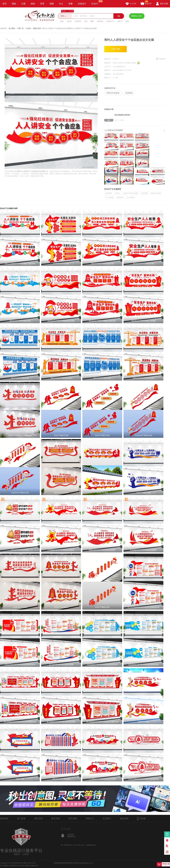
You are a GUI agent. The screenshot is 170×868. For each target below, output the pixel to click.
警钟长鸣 (120, 198)
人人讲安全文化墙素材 (114, 130)
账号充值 (56, 818)
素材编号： (108, 59)
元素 (23, 4)
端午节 (120, 21)
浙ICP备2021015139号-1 (28, 863)
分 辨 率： (108, 67)
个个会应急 (109, 198)
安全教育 (109, 193)
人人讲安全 (131, 198)
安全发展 (144, 193)
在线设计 (82, 4)
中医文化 (100, 21)
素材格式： (108, 63)
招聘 (62, 21)
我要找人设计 (137, 16)
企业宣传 (78, 21)
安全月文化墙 (156, 193)
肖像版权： (108, 74)
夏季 (92, 21)
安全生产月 (110, 21)
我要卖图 (167, 834)
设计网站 (12, 28)
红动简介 (107, 818)
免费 (71, 4)
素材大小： (108, 78)
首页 (5, 4)
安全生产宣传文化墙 (131, 193)
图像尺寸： (108, 70)
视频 (52, 4)
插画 (33, 4)
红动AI (96, 2)
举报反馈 (162, 59)
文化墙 (69, 21)
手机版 (141, 818)
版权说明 (124, 818)
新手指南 (73, 818)
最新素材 (4, 818)
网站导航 (39, 818)
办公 (61, 4)
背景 (42, 4)
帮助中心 (90, 818)
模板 (14, 4)
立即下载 (116, 49)
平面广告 (20, 28)
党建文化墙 (37, 28)
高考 (127, 21)
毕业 (86, 21)
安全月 (118, 193)
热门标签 (21, 818)
